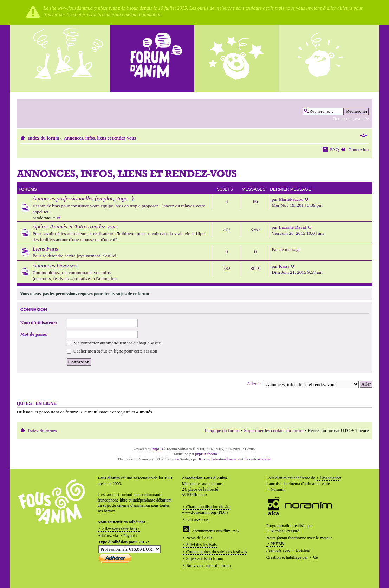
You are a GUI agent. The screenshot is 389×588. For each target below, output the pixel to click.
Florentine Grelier (258, 459)
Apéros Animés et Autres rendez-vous (75, 227)
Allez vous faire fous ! (121, 529)
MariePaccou (291, 199)
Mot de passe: (34, 334)
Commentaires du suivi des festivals (217, 552)
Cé (315, 557)
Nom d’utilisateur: (39, 322)
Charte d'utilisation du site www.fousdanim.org (206, 510)
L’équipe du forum (222, 430)
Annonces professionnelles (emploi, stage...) (83, 198)
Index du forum (44, 138)
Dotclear (303, 550)
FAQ (334, 150)
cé (59, 218)
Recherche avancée (351, 119)
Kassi (284, 266)
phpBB (158, 449)
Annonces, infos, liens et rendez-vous (100, 138)
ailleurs (345, 8)
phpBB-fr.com (206, 454)
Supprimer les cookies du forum (274, 430)
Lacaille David (292, 227)
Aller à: (254, 384)
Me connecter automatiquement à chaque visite (114, 343)
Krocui (204, 459)
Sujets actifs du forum (205, 558)
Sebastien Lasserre (225, 459)
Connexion (358, 150)
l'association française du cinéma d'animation (304, 481)
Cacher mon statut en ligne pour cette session (112, 351)
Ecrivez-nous (197, 519)
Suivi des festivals (202, 545)
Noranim (278, 489)
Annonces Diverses (55, 266)
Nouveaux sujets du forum (209, 566)
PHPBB (277, 544)
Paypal (129, 536)
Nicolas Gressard (285, 531)
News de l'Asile (199, 538)
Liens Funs (45, 249)
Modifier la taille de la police (364, 136)
